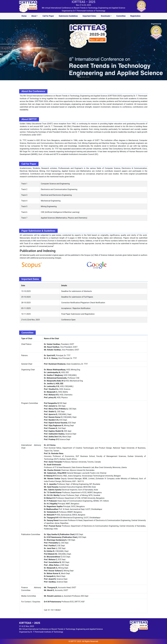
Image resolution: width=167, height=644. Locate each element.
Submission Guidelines (68, 16)
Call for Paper (48, 16)
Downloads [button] (105, 16)
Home (24, 16)
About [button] (34, 16)
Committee (121, 16)
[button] (13, 50)
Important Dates (89, 16)
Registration (135, 16)
